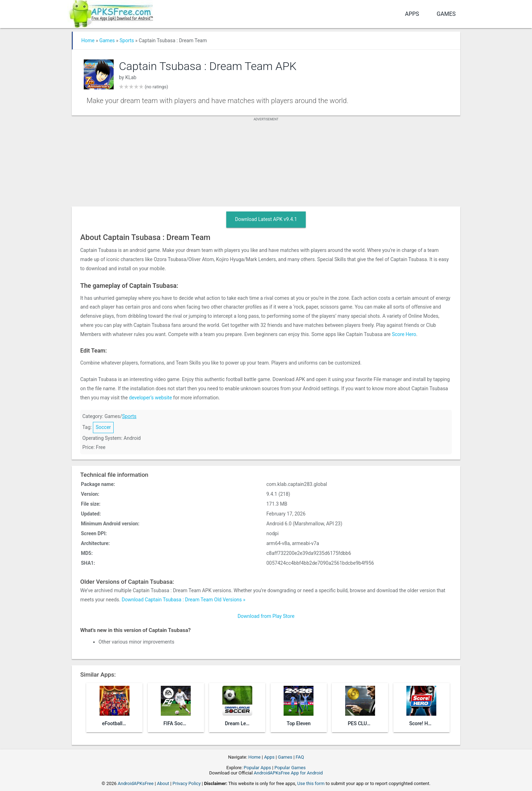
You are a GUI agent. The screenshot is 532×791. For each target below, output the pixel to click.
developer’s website (151, 398)
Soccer (103, 427)
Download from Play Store (266, 616)
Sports (127, 40)
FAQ (300, 757)
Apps (412, 14)
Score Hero (404, 334)
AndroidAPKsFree (136, 783)
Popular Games (290, 768)
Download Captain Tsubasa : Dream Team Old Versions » (184, 600)
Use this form (311, 783)
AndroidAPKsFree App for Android (288, 773)
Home (88, 40)
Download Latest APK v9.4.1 (266, 219)
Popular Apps (258, 768)
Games (446, 14)
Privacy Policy (186, 783)
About (163, 783)
